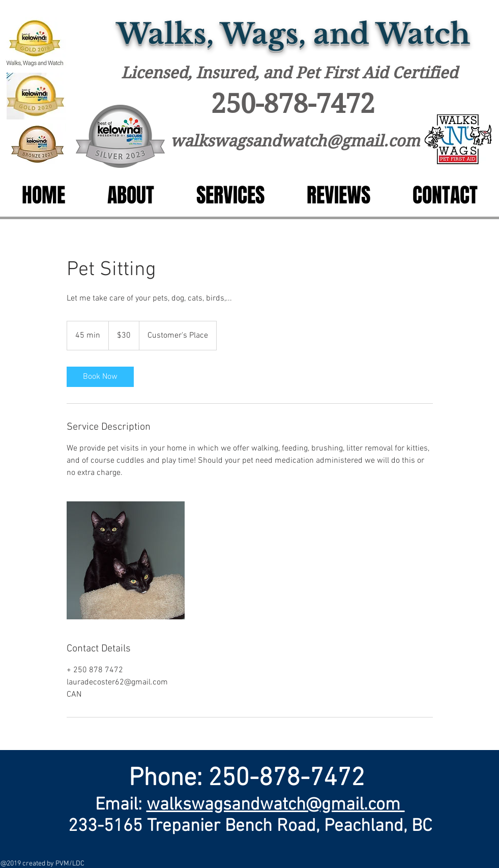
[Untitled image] (126, 560)
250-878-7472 (293, 104)
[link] (100, 377)
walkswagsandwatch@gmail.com (295, 141)
